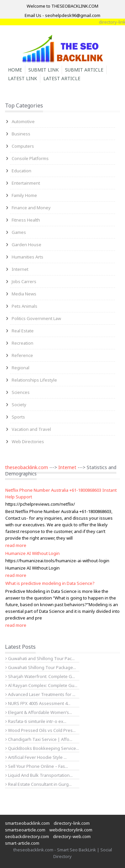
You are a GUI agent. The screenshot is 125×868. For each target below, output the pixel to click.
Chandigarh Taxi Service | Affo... (39, 739)
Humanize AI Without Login (32, 553)
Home (15, 70)
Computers (23, 146)
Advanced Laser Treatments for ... (40, 694)
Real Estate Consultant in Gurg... (38, 784)
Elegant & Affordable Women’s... (39, 712)
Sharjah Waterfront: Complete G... (40, 676)
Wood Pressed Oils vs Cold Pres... (40, 730)
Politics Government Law (36, 318)
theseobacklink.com (26, 467)
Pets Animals (24, 306)
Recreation (22, 343)
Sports (18, 417)
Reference (22, 355)
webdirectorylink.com (71, 830)
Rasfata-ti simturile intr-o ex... (36, 721)
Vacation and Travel (31, 429)
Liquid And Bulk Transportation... (39, 775)
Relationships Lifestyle (34, 380)
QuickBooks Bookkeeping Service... (42, 748)
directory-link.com (72, 823)
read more (16, 545)
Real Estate (23, 331)
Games (19, 232)
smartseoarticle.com (25, 830)
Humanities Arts (27, 257)
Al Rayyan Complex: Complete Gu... (41, 685)
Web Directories (28, 441)
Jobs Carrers (24, 281)
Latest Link (22, 78)
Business (21, 134)
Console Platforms (30, 158)
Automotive (23, 121)
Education (21, 171)
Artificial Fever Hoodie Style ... (36, 757)
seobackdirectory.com (27, 836)
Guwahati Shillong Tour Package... (41, 667)
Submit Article (84, 70)
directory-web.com (72, 836)
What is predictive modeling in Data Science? (50, 583)
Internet (20, 269)
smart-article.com (22, 843)
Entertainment (26, 183)
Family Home (24, 195)
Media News (24, 294)
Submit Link (43, 70)
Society (19, 405)
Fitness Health (26, 220)
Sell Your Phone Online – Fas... (37, 766)
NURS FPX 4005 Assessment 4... (38, 703)
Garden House (26, 245)
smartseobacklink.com (27, 823)
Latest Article (62, 78)
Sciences (21, 392)
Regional (20, 368)
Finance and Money (31, 208)
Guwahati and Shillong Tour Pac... (40, 658)
